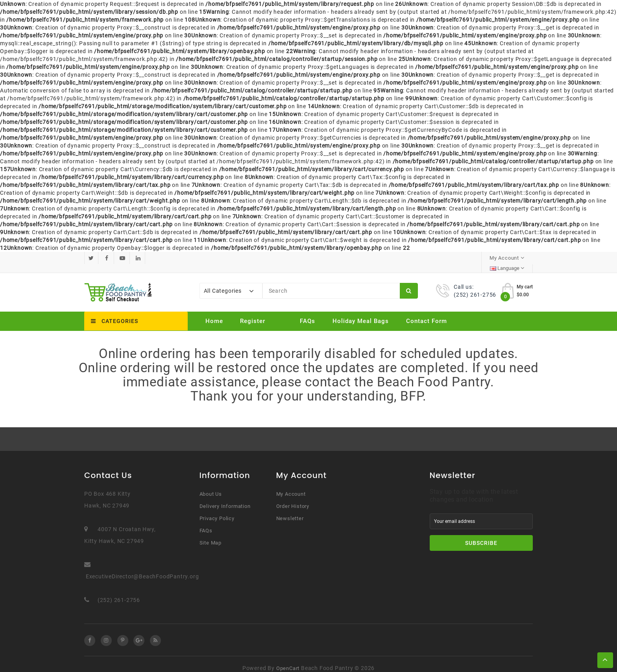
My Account (291, 486)
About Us (211, 486)
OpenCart (288, 660)
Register (253, 313)
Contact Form (427, 313)
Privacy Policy (217, 510)
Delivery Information (225, 498)
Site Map (211, 534)
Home (214, 313)
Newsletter (290, 510)
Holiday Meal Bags (361, 313)
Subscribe (481, 535)
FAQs (308, 313)
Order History (293, 498)
